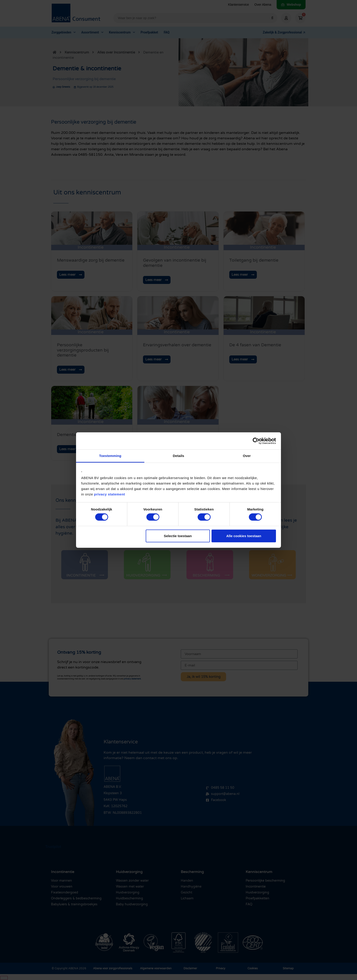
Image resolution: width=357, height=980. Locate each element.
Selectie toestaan (178, 536)
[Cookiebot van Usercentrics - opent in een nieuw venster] (256, 441)
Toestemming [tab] (110, 456)
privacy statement (110, 494)
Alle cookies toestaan (244, 536)
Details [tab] (178, 456)
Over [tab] (247, 456)
